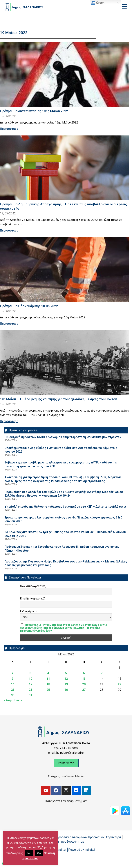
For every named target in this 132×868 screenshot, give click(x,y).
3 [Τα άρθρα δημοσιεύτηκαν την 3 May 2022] (30, 673)
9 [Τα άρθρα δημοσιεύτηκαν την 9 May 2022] (13, 679)
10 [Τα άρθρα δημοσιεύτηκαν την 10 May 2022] (30, 679)
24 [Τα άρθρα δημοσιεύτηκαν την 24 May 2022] (30, 690)
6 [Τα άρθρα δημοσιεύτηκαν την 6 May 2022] (84, 673)
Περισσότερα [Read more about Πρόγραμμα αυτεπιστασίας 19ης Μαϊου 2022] (9, 129)
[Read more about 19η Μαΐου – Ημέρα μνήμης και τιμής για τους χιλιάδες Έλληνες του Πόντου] (65, 363)
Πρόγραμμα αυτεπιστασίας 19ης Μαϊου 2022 (34, 111)
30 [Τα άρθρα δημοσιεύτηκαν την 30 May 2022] (13, 695)
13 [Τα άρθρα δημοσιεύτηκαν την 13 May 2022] (84, 679)
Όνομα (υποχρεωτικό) (33, 586)
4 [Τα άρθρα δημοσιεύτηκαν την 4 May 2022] (48, 673)
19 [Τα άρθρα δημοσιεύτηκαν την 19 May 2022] (66, 684)
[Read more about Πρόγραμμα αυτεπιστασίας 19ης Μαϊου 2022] (65, 75)
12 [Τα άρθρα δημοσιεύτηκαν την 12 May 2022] (66, 679)
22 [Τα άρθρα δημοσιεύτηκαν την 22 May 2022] (120, 684)
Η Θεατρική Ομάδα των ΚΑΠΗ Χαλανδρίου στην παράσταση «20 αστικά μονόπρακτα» (63, 437)
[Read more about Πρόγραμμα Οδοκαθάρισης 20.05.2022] (65, 270)
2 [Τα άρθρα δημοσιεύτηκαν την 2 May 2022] (13, 673)
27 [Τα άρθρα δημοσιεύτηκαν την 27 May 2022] (84, 690)
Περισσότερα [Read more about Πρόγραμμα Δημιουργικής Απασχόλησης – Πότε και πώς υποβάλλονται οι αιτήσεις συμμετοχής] (9, 231)
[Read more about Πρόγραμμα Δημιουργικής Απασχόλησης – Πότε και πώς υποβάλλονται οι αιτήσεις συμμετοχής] (65, 168)
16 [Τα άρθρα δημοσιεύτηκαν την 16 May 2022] (13, 684)
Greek (97, 3)
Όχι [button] (39, 853)
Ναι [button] (29, 853)
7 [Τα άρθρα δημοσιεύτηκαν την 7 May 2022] (102, 673)
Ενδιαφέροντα (29, 611)
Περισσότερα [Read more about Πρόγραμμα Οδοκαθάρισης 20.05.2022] (9, 324)
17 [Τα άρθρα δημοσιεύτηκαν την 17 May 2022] (30, 684)
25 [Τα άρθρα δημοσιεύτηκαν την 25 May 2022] (48, 690)
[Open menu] (124, 6)
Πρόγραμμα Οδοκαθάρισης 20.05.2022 (29, 306)
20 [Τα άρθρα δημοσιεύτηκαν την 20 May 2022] (84, 684)
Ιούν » (18, 700)
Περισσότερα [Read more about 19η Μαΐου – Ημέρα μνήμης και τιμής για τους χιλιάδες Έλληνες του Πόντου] (9, 421)
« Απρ (8, 700)
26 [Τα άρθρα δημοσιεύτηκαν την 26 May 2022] (66, 690)
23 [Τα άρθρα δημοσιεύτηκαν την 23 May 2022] (13, 690)
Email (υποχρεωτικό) (33, 599)
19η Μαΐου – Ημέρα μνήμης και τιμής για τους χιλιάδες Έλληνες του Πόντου (59, 399)
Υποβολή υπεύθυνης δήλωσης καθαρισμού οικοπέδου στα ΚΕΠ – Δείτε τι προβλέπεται (65, 507)
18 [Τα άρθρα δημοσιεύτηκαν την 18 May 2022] (48, 684)
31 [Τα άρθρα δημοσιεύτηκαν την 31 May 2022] (30, 695)
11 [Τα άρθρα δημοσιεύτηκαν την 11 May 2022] (48, 679)
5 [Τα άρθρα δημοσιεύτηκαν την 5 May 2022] (66, 673)
